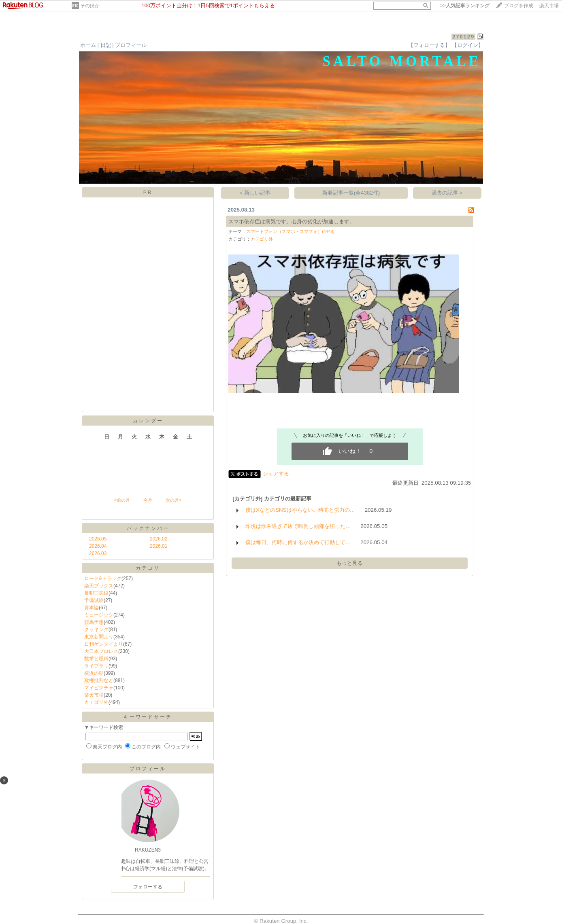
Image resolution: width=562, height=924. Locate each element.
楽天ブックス (99, 586)
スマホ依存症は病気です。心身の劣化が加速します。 (292, 221)
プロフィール (131, 45)
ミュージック (99, 615)
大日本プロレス (101, 651)
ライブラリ (96, 666)
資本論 (92, 608)
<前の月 (122, 500)
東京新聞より (99, 637)
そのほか (90, 6)
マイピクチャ (99, 688)
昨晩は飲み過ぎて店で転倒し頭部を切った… (298, 526)
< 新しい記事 (255, 193)
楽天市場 (549, 6)
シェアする (276, 474)
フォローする (148, 887)
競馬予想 (94, 622)
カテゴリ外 (96, 702)
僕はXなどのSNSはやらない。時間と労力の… (300, 510)
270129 (463, 37)
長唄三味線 (96, 593)
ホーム (88, 45)
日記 (106, 45)
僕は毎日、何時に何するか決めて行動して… (298, 542)
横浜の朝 (94, 673)
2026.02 (159, 539)
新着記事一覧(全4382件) (351, 193)
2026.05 (98, 539)
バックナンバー (148, 528)
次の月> (173, 500)
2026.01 (159, 546)
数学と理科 (96, 659)
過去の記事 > (447, 193)
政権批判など (99, 680)
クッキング (96, 629)
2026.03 (98, 553)
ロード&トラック (103, 579)
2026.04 (98, 546)
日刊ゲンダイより (104, 644)
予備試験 (94, 600)
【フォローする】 (429, 45)
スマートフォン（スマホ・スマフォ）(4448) (290, 231)
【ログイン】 (468, 45)
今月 (148, 500)
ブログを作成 (519, 6)
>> (465, 6)
